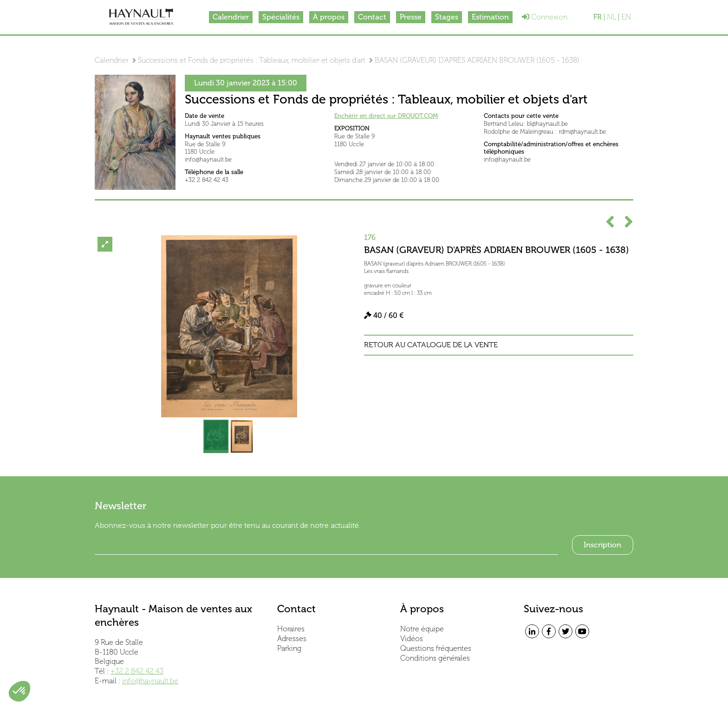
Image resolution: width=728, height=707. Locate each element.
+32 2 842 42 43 (137, 671)
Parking (289, 648)
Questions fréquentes (436, 648)
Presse (411, 17)
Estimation (490, 17)
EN (626, 17)
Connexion (545, 17)
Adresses (292, 639)
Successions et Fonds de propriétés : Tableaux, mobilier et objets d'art (252, 60)
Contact (372, 17)
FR (598, 17)
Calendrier (231, 17)
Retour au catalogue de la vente (431, 345)
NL (611, 17)
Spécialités (281, 17)
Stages (447, 17)
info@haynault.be (150, 681)
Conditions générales (435, 658)
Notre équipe (422, 629)
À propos (329, 17)
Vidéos (412, 639)
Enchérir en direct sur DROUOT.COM (386, 116)
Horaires (291, 629)
